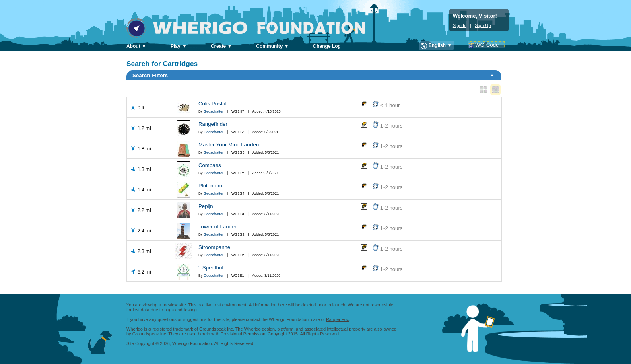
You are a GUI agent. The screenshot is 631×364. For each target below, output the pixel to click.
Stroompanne (214, 247)
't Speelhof (211, 268)
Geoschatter (213, 111)
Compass (210, 165)
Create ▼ (222, 46)
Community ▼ (272, 46)
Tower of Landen (218, 227)
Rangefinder (213, 124)
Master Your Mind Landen (229, 145)
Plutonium (210, 186)
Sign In (460, 25)
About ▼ (136, 46)
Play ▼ (179, 46)
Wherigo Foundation (251, 28)
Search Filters (313, 75)
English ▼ (440, 45)
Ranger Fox (337, 319)
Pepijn (206, 206)
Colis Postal (212, 104)
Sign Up (483, 25)
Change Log (327, 46)
